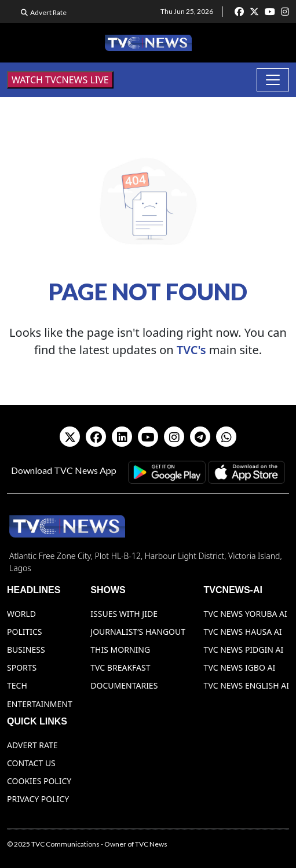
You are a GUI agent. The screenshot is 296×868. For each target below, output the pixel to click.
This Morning (120, 650)
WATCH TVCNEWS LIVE (60, 80)
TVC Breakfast (120, 667)
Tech (17, 685)
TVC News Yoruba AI (246, 614)
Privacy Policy (38, 799)
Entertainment (40, 704)
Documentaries (124, 685)
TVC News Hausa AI (243, 632)
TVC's (191, 350)
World (21, 614)
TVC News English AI (246, 685)
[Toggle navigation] (273, 80)
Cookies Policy (39, 781)
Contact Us (31, 763)
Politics (25, 632)
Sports (22, 667)
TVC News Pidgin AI (244, 650)
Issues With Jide (124, 614)
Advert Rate (48, 12)
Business (26, 650)
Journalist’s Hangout (138, 632)
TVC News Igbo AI (240, 667)
